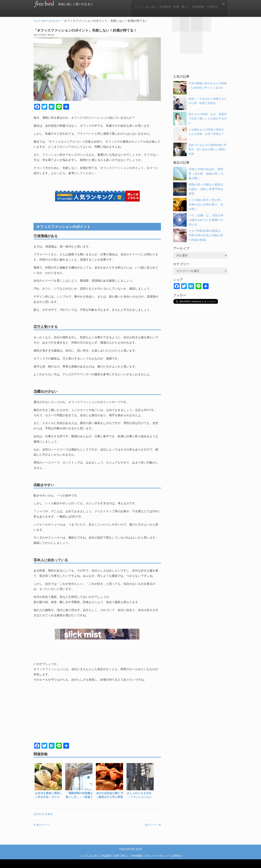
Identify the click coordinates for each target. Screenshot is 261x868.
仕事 (171, 4)
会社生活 (39, 814)
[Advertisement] (65, 716)
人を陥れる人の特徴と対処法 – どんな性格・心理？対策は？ (207, 134)
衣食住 (50, 814)
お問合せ (212, 4)
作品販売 (159, 4)
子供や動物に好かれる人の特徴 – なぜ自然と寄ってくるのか (207, 88)
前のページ (43, 825)
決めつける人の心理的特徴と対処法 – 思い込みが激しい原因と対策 (207, 149)
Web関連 (196, 4)
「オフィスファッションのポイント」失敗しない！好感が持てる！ (93, 30)
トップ (130, 4)
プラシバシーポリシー (160, 855)
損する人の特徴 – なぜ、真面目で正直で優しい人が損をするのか (207, 119)
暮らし (182, 4)
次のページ (151, 825)
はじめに (144, 4)
